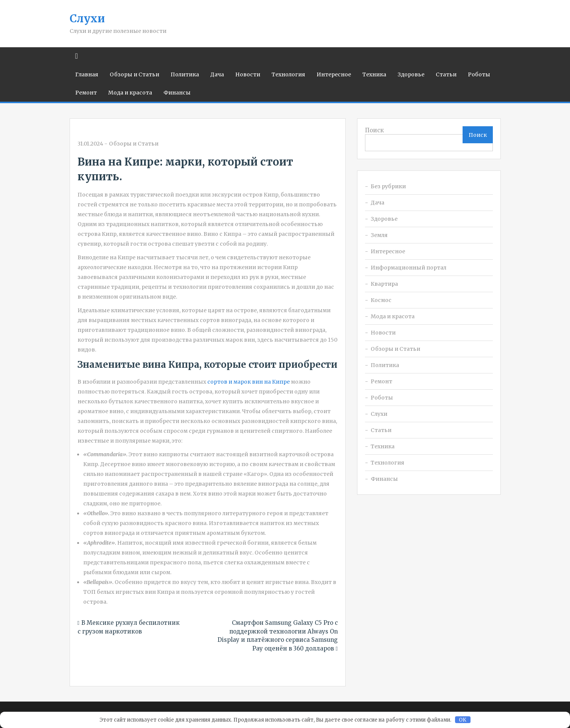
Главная (87, 74)
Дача (217, 74)
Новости (248, 74)
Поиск (374, 130)
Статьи (446, 74)
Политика (185, 74)
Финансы (177, 93)
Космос (381, 300)
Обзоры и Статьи (134, 74)
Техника (374, 74)
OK (463, 720)
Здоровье (411, 74)
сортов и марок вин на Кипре (249, 382)
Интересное (334, 74)
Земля (379, 235)
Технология (288, 74)
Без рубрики (388, 186)
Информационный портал (408, 268)
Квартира (384, 284)
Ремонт (86, 93)
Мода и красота (130, 93)
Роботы (479, 74)
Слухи (87, 19)
